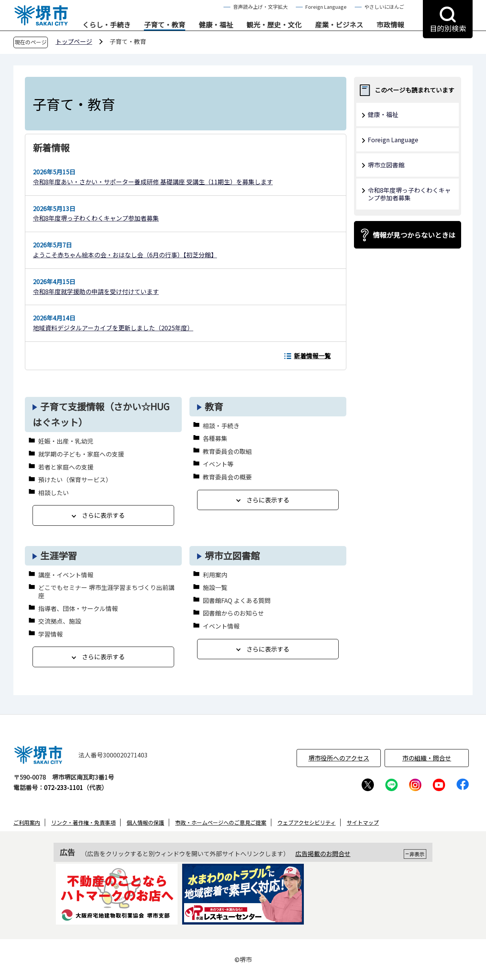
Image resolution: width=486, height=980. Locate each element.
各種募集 (215, 438)
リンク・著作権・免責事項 (83, 822)
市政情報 (390, 25)
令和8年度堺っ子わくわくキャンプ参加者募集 (96, 218)
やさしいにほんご (384, 7)
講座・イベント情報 (66, 575)
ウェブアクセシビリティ (307, 822)
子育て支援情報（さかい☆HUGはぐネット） (101, 414)
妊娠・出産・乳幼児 (66, 441)
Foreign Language (326, 7)
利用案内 (215, 575)
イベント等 (218, 464)
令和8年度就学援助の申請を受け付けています (96, 291)
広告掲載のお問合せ (323, 853)
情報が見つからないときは (414, 235)
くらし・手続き (106, 25)
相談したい (54, 493)
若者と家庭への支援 (66, 467)
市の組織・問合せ (427, 758)
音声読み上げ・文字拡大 (260, 7)
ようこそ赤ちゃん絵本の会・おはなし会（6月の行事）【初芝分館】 (125, 255)
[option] (117, 896)
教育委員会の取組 (227, 451)
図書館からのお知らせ (233, 613)
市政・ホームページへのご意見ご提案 (221, 822)
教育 (214, 406)
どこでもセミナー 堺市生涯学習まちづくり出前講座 (106, 592)
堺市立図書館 (232, 555)
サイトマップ (363, 822)
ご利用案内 (27, 822)
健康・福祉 (216, 25)
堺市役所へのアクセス (339, 758)
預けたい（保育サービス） (75, 480)
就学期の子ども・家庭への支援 (81, 454)
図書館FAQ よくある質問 (237, 601)
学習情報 (51, 634)
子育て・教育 (165, 25)
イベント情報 (221, 626)
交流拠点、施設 (60, 621)
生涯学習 (59, 555)
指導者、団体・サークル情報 (78, 609)
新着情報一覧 (312, 356)
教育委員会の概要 (227, 477)
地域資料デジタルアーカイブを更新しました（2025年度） (113, 328)
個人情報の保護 (145, 822)
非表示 (417, 854)
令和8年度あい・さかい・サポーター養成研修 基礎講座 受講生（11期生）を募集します (153, 182)
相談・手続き (221, 426)
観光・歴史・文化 (274, 25)
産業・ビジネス (339, 25)
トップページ (74, 41)
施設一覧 (215, 588)
